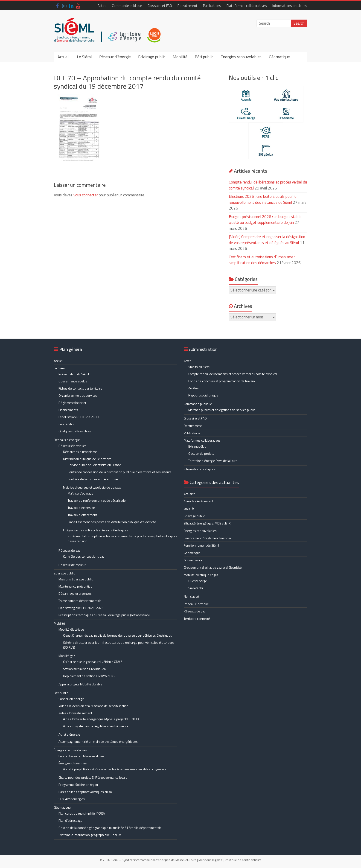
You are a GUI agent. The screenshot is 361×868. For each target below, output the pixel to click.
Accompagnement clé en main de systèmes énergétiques (98, 741)
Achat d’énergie (69, 734)
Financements (68, 410)
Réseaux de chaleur (72, 565)
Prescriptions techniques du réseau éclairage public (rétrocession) (104, 615)
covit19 (189, 508)
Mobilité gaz (67, 656)
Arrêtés (194, 388)
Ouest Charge (198, 581)
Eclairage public (152, 57)
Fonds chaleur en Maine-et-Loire (81, 756)
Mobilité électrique (71, 629)
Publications (212, 6)
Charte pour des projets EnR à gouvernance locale (93, 777)
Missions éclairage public (76, 579)
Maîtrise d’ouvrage (80, 493)
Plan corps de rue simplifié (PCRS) (82, 813)
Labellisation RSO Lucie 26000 (79, 417)
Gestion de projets (201, 453)
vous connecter (86, 195)
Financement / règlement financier (208, 538)
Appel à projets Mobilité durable (80, 684)
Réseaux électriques (73, 446)
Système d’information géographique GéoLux (90, 835)
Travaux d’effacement (82, 515)
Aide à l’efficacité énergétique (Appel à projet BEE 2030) (101, 719)
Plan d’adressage (70, 820)
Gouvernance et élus (73, 381)
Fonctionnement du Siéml (201, 545)
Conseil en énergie (71, 699)
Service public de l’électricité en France (94, 465)
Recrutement (188, 6)
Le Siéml (84, 57)
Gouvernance (193, 560)
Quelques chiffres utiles (75, 431)
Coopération (67, 424)
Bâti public (204, 57)
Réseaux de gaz (69, 550)
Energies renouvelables (200, 531)
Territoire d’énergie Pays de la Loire (213, 461)
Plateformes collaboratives (247, 6)
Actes (102, 6)
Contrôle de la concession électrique (93, 479)
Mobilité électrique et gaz (201, 575)
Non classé (191, 596)
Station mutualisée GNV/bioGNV (85, 669)
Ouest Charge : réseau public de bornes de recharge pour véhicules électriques (118, 635)
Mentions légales (210, 860)
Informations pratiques (290, 6)
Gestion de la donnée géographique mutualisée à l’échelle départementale (110, 828)
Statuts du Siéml (199, 367)
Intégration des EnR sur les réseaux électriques (96, 530)
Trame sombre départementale (80, 601)
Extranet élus (197, 446)
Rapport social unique (203, 395)
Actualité (189, 494)
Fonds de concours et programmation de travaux (222, 381)
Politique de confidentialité (243, 860)
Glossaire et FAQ (160, 6)
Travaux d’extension (81, 508)
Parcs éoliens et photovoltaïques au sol (86, 792)
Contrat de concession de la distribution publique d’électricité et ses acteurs (120, 472)
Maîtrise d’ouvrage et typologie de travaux (92, 487)
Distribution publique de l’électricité (87, 459)
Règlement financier (72, 403)
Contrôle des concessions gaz (84, 556)
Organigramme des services (78, 395)
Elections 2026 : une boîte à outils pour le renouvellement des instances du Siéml (263, 199)
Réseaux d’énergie (115, 57)
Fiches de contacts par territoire (80, 388)
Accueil (64, 57)
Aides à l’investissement (75, 713)
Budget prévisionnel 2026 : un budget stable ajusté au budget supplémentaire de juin (265, 220)
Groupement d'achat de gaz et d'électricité (213, 567)
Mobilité (180, 57)
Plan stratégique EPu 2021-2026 (81, 608)
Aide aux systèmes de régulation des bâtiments (96, 726)
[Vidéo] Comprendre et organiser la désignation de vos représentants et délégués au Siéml (267, 240)
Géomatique (279, 57)
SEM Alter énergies (72, 799)
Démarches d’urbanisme (80, 452)
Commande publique (127, 6)
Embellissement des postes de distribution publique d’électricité (112, 522)
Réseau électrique (196, 604)
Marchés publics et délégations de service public (222, 410)
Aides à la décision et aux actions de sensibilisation (93, 706)
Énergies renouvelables (241, 57)
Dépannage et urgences (75, 593)
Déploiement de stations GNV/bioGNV (89, 676)
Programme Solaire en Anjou (78, 785)
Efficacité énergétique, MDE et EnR (207, 523)
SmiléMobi (196, 588)
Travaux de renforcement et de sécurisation (98, 500)
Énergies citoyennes (73, 763)
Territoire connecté (197, 619)
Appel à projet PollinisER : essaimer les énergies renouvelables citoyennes (115, 769)
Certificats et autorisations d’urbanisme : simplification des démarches (262, 260)
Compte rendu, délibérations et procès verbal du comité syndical (233, 374)
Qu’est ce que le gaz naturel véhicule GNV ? (93, 662)
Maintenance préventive (75, 586)
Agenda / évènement (198, 501)
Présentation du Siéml (74, 374)
